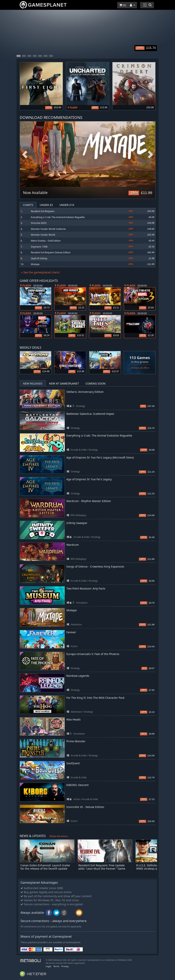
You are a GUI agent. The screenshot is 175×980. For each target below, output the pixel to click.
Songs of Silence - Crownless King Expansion (95, 566)
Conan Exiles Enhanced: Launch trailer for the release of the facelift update (45, 867)
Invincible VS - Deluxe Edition (85, 807)
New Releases (33, 383)
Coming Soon (96, 383)
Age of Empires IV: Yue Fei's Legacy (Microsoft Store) (100, 457)
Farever (71, 632)
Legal (48, 966)
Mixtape (35, 264)
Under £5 (46, 205)
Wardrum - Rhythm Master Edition (89, 501)
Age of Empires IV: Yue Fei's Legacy (89, 479)
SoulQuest (73, 763)
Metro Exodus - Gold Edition (46, 241)
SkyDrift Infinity (39, 258)
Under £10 (67, 205)
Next (150, 155)
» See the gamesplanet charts (40, 272)
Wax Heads (74, 719)
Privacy (65, 966)
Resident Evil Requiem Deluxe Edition (51, 252)
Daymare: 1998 (39, 247)
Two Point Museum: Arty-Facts (86, 588)
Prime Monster (76, 741)
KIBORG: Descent (77, 785)
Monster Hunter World (43, 235)
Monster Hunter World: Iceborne (48, 229)
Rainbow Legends (78, 676)
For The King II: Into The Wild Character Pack (95, 698)
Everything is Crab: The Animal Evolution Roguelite (58, 217)
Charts (28, 205)
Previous (25, 155)
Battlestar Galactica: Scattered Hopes (90, 414)
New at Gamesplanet (64, 383)
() (123, 5)
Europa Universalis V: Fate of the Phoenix (93, 654)
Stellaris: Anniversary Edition (85, 392)
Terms (56, 966)
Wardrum (73, 545)
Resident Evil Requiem (43, 211)
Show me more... (59, 836)
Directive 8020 (39, 223)
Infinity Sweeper (77, 523)
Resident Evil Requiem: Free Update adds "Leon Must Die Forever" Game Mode (102, 869)
